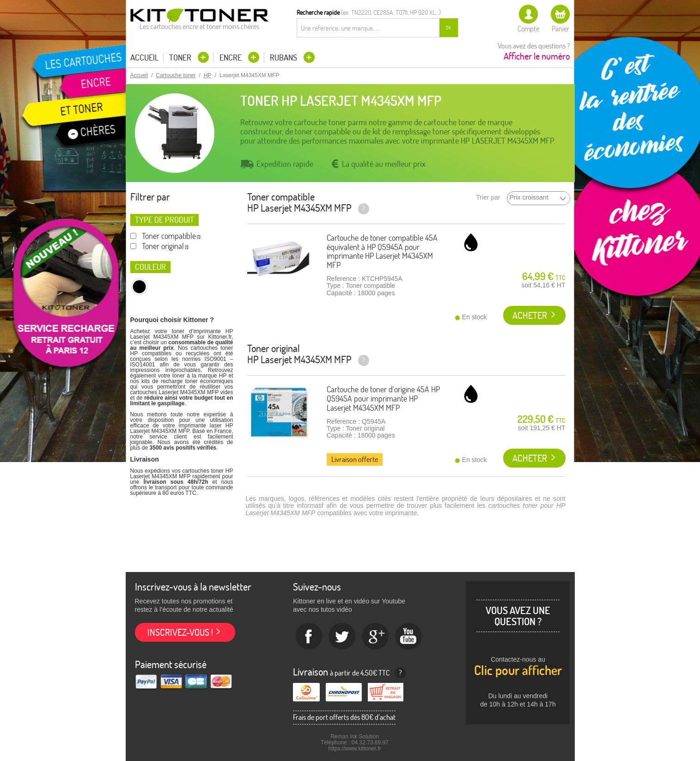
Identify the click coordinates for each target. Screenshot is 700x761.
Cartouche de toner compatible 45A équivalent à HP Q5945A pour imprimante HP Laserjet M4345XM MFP (382, 251)
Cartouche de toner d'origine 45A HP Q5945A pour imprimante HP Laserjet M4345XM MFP (383, 399)
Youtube (409, 637)
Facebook (309, 637)
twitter (342, 637)
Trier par (488, 198)
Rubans (284, 58)
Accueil (144, 58)
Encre (231, 58)
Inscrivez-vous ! (180, 632)
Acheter (530, 315)
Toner (181, 58)
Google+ (376, 637)
